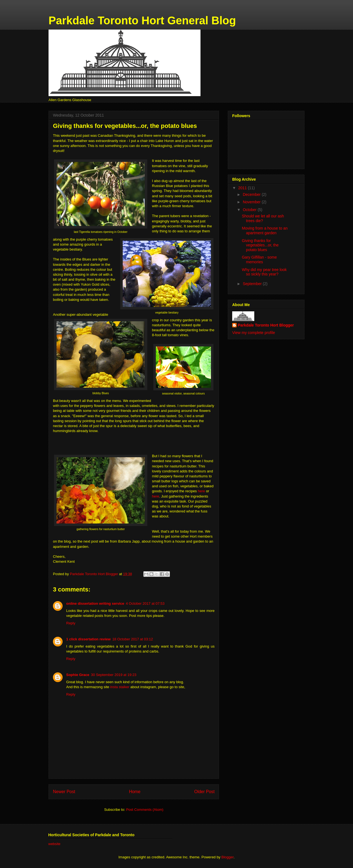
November (252, 202)
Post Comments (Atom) (145, 810)
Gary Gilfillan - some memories (259, 260)
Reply (71, 623)
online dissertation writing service (95, 603)
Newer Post (64, 792)
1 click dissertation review (88, 639)
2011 (243, 188)
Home (135, 792)
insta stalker (120, 687)
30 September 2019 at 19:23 (114, 675)
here (201, 491)
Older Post (204, 792)
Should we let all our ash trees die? (263, 218)
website (54, 844)
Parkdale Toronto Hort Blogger (266, 325)
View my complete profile (254, 333)
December (252, 194)
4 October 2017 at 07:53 (145, 603)
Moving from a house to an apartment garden (265, 231)
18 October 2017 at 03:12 (133, 639)
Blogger (228, 857)
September (253, 284)
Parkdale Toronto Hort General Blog (142, 20)
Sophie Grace (78, 675)
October (250, 210)
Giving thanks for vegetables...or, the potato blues (260, 245)
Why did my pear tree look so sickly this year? (264, 272)
